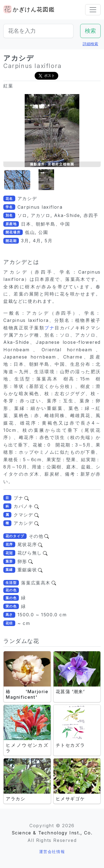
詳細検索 (90, 44)
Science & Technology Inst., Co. (52, 833)
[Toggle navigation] (93, 10)
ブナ (50, 328)
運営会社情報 (52, 851)
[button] (17, 180)
